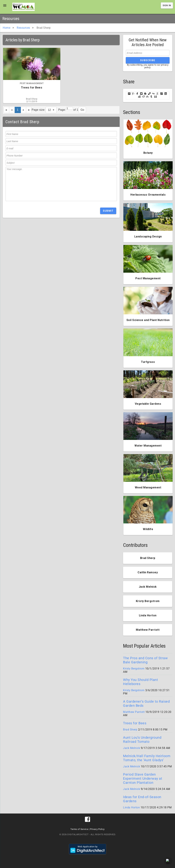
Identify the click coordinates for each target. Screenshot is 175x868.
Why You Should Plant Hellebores (140, 682)
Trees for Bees (135, 723)
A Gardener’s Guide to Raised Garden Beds (146, 703)
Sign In (167, 5)
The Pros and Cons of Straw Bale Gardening (145, 660)
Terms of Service (79, 829)
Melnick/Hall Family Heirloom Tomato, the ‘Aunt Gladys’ (147, 758)
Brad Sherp (130, 730)
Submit (108, 211)
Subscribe (148, 60)
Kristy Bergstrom (134, 669)
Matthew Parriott (134, 712)
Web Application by (87, 849)
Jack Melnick (132, 748)
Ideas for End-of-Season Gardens (142, 799)
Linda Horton (131, 807)
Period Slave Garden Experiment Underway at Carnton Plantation (143, 778)
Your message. (61, 184)
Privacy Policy (97, 829)
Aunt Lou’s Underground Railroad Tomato (142, 740)
